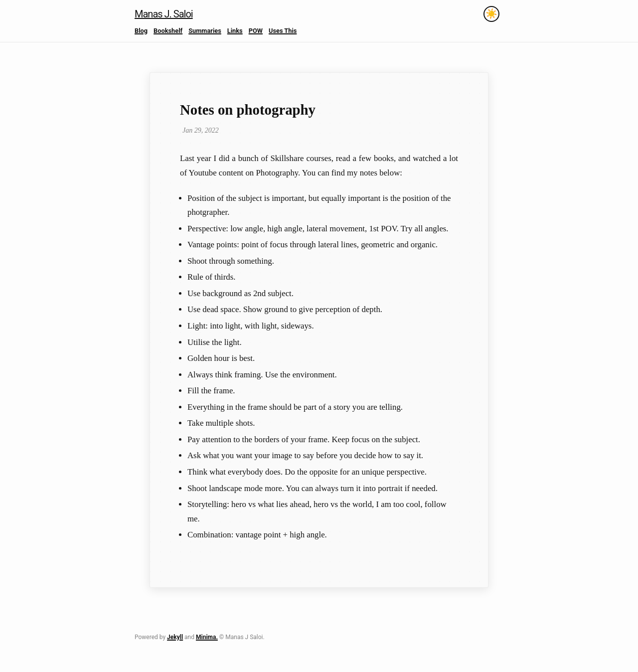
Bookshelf (168, 31)
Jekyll (175, 637)
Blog (141, 31)
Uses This (283, 31)
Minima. (207, 637)
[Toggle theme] (491, 14)
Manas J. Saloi (164, 14)
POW (256, 31)
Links (235, 31)
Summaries (205, 31)
